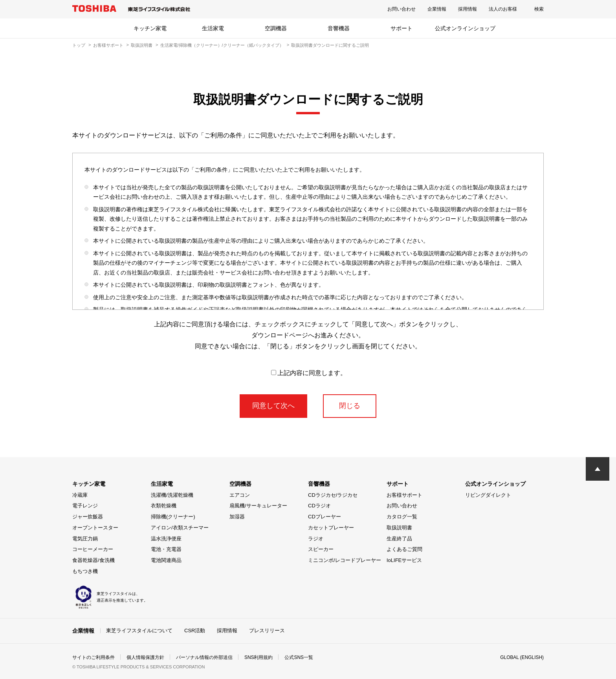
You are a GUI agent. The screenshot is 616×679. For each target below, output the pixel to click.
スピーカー (321, 549)
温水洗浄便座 (166, 539)
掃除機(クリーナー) (173, 517)
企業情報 (437, 9)
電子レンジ (85, 506)
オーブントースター (95, 528)
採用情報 (467, 9)
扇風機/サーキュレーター (258, 506)
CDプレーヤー (324, 517)
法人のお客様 (503, 9)
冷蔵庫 (80, 495)
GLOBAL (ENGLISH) (522, 657)
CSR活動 (195, 630)
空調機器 (276, 28)
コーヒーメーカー (93, 549)
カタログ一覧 (402, 517)
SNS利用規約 (259, 657)
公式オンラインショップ (465, 28)
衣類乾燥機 (164, 506)
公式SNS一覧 (299, 657)
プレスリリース (267, 630)
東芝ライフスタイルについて (139, 630)
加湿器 (237, 517)
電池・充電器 (166, 549)
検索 (539, 9)
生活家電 (213, 28)
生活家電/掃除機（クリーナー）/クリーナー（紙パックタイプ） (222, 45)
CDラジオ (319, 506)
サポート (401, 28)
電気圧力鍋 (85, 539)
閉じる (350, 406)
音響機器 (339, 28)
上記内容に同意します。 (309, 373)
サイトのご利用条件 (93, 657)
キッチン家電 (150, 28)
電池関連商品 (166, 560)
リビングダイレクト (488, 495)
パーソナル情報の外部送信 (204, 657)
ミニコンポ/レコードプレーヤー (345, 560)
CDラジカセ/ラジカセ (333, 495)
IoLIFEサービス (404, 560)
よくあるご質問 (404, 549)
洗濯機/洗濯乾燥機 (172, 495)
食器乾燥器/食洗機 (93, 560)
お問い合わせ (401, 9)
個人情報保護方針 (145, 657)
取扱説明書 (142, 45)
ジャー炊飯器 (88, 517)
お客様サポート (108, 45)
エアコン (240, 495)
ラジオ (316, 539)
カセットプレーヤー (331, 528)
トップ (79, 45)
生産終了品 (399, 539)
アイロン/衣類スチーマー (180, 528)
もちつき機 (85, 571)
